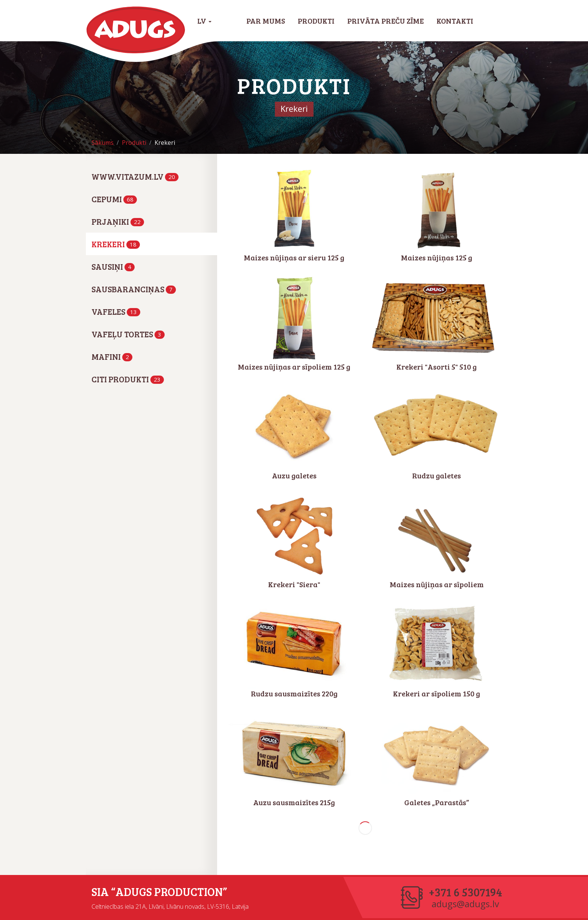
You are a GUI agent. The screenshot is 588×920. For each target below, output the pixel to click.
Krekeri (116, 244)
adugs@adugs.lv (465, 904)
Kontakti (455, 21)
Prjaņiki (118, 221)
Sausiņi (113, 266)
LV (204, 21)
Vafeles (116, 311)
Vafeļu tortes (128, 334)
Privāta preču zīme (385, 21)
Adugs (136, 30)
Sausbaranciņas (134, 289)
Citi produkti (128, 379)
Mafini (112, 356)
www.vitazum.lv (135, 176)
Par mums (266, 21)
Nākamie (365, 828)
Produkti (316, 21)
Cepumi (114, 199)
